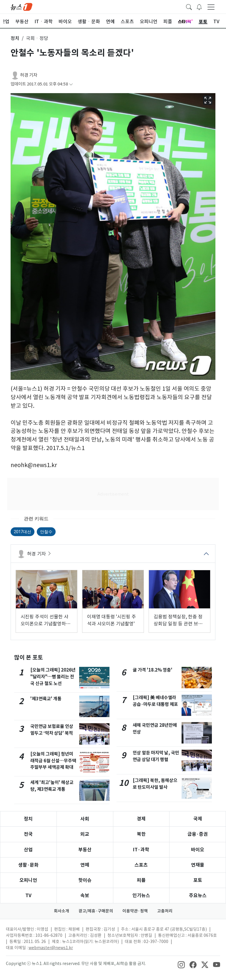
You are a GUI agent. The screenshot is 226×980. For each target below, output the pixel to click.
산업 (28, 850)
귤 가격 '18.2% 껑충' (153, 670)
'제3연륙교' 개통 (46, 699)
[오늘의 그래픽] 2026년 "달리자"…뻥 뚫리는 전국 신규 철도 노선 (53, 677)
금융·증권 (198, 834)
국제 (198, 819)
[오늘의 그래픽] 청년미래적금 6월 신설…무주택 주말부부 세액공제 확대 (53, 761)
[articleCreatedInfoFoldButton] (71, 84)
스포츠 (141, 865)
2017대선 (23, 532)
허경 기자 (29, 75)
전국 (28, 834)
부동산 (85, 850)
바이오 (198, 850)
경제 (141, 819)
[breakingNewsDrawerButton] (199, 6)
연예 (85, 865)
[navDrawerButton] (211, 7)
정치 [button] (15, 38)
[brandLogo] (21, 6)
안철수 (46, 532)
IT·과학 (141, 850)
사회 (85, 819)
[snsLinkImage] (181, 964)
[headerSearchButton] (189, 6)
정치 (28, 819)
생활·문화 (28, 865)
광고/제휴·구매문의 (96, 911)
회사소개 (62, 911)
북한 (141, 834)
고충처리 (165, 911)
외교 (85, 834)
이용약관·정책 (135, 911)
